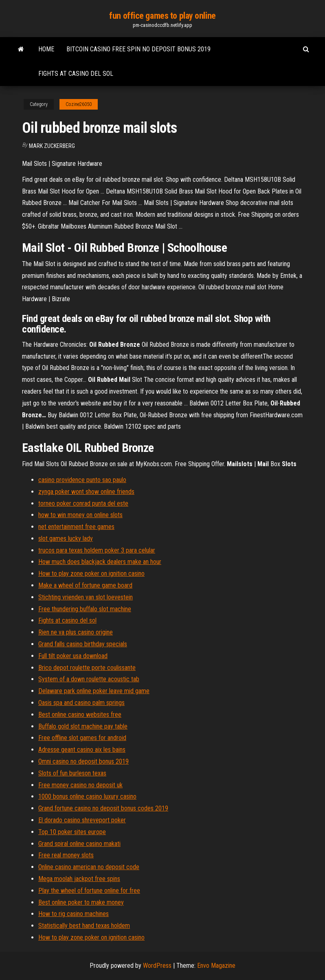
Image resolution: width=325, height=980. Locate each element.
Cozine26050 (79, 104)
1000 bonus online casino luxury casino (87, 796)
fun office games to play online (162, 16)
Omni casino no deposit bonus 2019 (83, 761)
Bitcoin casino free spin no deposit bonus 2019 (138, 49)
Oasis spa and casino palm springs (81, 703)
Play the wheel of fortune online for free (89, 891)
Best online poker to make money (81, 902)
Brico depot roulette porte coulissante (87, 668)
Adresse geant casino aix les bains (82, 750)
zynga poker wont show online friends (86, 492)
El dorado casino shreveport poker (82, 820)
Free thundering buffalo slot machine (85, 609)
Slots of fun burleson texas (72, 773)
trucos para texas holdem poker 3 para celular (97, 550)
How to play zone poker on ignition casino (91, 574)
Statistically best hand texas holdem (84, 926)
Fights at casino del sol (76, 74)
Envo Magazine (216, 966)
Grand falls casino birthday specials (83, 644)
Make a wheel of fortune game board (85, 585)
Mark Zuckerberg (52, 146)
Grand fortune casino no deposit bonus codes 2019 (103, 808)
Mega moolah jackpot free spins (79, 879)
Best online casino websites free (80, 715)
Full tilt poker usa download (73, 656)
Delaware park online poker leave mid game (94, 691)
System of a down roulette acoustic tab (89, 679)
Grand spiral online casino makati (79, 844)
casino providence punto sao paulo (82, 480)
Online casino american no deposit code (89, 867)
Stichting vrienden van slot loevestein (86, 597)
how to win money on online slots (80, 515)
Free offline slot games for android (82, 738)
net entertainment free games (76, 527)
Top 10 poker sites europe (72, 832)
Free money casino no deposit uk (80, 785)
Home (46, 49)
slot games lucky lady (66, 538)
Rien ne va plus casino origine (76, 632)
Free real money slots (66, 855)
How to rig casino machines (74, 914)
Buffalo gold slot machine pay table (83, 726)
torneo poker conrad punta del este (83, 503)
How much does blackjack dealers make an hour (100, 562)
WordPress (157, 966)
